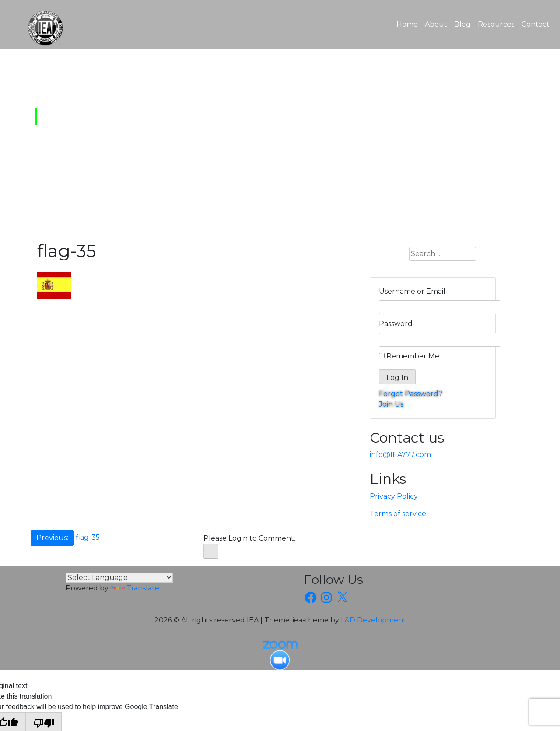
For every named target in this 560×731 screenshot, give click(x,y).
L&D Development (373, 620)
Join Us (391, 404)
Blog (462, 24)
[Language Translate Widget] (119, 578)
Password (396, 324)
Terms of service (398, 514)
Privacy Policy (394, 496)
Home (409, 24)
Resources (496, 24)
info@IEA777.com (400, 455)
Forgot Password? (411, 394)
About (436, 24)
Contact (535, 24)
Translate (135, 588)
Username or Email (412, 291)
